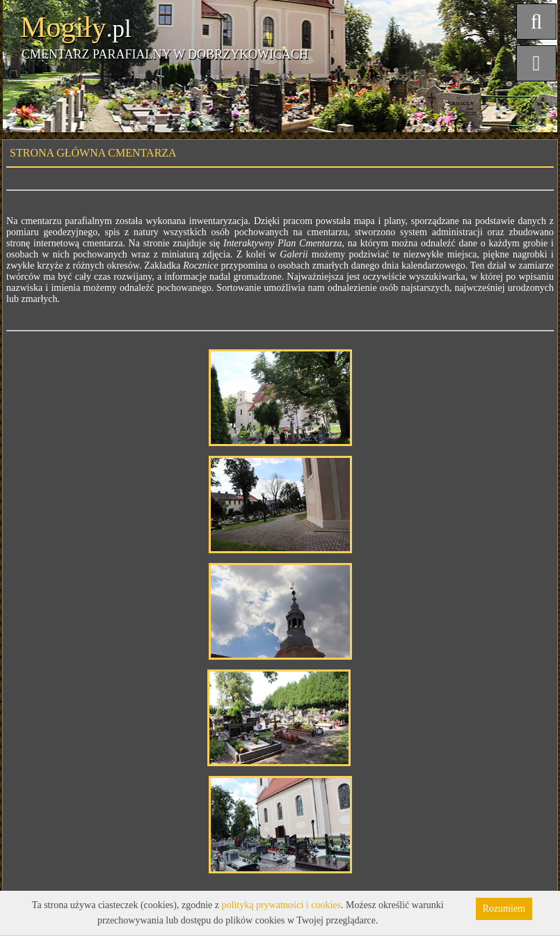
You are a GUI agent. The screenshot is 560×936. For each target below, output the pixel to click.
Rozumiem (504, 909)
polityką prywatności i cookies (281, 905)
